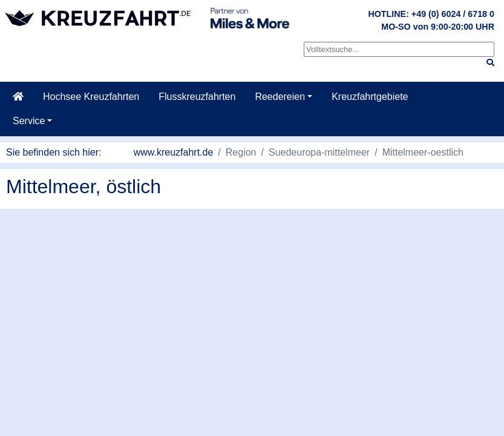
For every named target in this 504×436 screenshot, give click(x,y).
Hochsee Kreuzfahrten (91, 97)
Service (29, 121)
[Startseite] (18, 97)
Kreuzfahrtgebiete (370, 97)
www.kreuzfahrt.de (174, 152)
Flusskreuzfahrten (197, 97)
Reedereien (280, 97)
